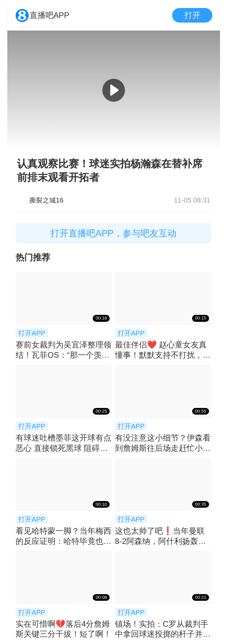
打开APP (32, 333)
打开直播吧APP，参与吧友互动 (113, 233)
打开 (192, 15)
